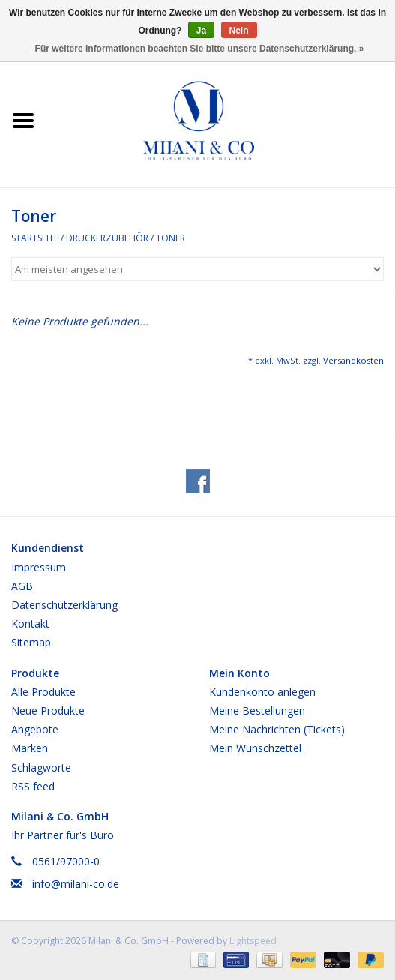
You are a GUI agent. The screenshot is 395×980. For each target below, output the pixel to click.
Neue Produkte (48, 710)
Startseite (35, 238)
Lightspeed (253, 941)
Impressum (39, 567)
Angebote (35, 729)
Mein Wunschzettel (255, 748)
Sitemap (31, 642)
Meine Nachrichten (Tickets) (277, 729)
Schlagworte (41, 767)
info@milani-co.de (76, 884)
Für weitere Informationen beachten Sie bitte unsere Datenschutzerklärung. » (200, 49)
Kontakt (30, 623)
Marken (30, 748)
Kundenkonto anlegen (262, 692)
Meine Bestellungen (257, 710)
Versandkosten (353, 360)
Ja (201, 31)
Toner (171, 238)
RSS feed (33, 786)
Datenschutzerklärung (64, 605)
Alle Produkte (43, 692)
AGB (22, 586)
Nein (239, 31)
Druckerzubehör (107, 238)
